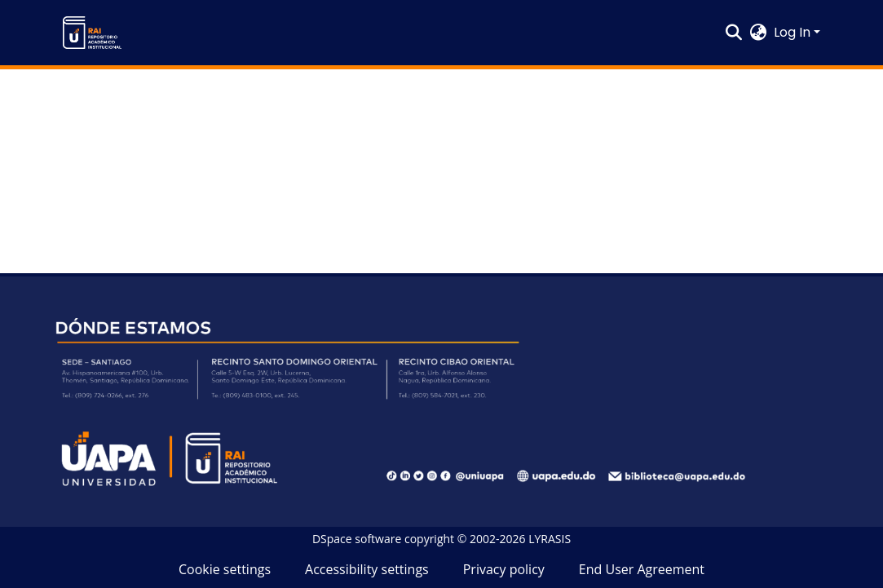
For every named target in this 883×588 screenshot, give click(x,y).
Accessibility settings (367, 569)
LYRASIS (550, 539)
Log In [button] (794, 32)
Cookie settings (225, 569)
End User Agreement (642, 569)
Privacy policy (504, 569)
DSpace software (357, 539)
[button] (92, 33)
